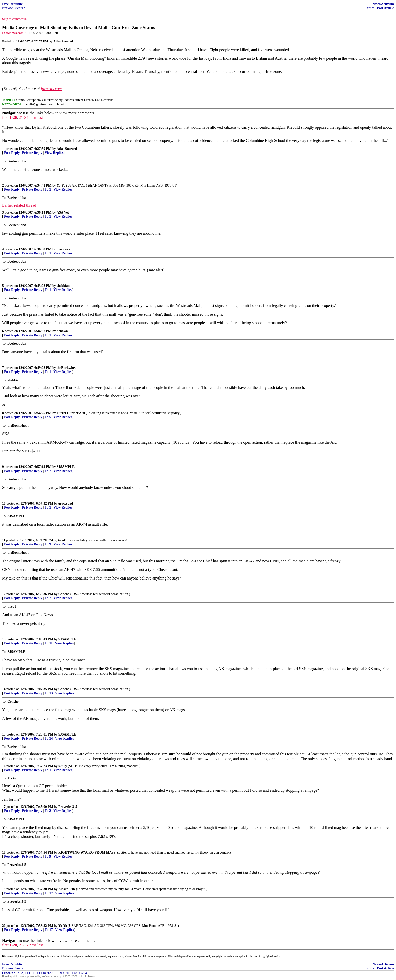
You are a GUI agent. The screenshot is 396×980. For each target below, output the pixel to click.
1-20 (13, 117)
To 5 (48, 417)
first (5, 117)
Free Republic (12, 4)
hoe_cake (63, 249)
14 (4, 689)
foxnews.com (51, 89)
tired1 (62, 540)
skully (63, 766)
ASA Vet (63, 213)
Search (20, 8)
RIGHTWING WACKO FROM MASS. (87, 852)
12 (4, 594)
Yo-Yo (61, 185)
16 (4, 766)
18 (4, 852)
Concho (64, 594)
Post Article (385, 8)
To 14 (49, 738)
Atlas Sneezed (67, 149)
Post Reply (12, 153)
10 (4, 504)
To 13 (49, 693)
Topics (370, 8)
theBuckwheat (67, 368)
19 (4, 889)
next (33, 117)
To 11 (49, 643)
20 (4, 926)
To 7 (48, 471)
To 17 (49, 893)
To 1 (48, 190)
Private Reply (32, 153)
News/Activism (383, 4)
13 (4, 639)
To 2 (48, 811)
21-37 (24, 117)
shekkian (63, 286)
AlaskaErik (67, 889)
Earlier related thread (19, 205)
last (40, 117)
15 (4, 734)
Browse (7, 8)
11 (4, 540)
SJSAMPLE (66, 467)
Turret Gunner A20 (71, 413)
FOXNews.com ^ (14, 33)
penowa (62, 331)
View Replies (54, 153)
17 (4, 807)
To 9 (48, 544)
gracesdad (66, 504)
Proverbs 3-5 (68, 807)
